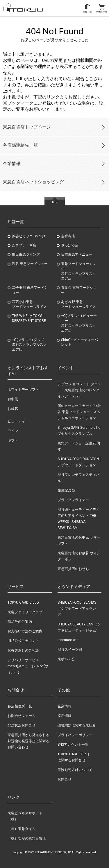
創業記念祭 (66, 490)
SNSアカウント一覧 (73, 745)
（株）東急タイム (22, 829)
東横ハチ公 (66, 659)
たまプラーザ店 (24, 245)
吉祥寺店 (68, 236)
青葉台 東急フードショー (79, 290)
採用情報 (65, 716)
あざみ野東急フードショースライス (78, 304)
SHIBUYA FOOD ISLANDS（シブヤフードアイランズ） (77, 609)
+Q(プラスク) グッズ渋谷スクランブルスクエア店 (29, 345)
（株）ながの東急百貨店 (27, 838)
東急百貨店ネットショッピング (33, 182)
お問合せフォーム (22, 716)
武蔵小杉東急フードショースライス (29, 304)
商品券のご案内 (20, 622)
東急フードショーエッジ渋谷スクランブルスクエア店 (78, 271)
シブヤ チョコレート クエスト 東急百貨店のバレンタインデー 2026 (79, 390)
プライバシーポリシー (75, 735)
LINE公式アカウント (23, 641)
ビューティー (18, 421)
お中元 (13, 399)
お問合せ (65, 779)
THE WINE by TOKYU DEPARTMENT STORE (29, 318)
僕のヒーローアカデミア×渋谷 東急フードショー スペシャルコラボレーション (79, 412)
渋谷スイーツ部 (70, 650)
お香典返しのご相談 (23, 650)
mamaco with (69, 640)
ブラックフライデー (73, 500)
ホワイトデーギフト (23, 390)
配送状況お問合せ (22, 725)
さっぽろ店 (70, 245)
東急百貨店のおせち (73, 569)
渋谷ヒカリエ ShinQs (29, 236)
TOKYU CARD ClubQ (23, 602)
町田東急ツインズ (26, 254)
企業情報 (12, 164)
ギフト (13, 440)
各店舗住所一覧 (20, 706)
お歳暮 (13, 409)
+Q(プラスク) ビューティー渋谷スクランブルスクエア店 (79, 323)
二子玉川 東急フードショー (30, 290)
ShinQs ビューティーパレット (79, 342)
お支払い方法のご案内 (25, 631)
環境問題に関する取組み (77, 725)
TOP (54, 202)
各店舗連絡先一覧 (20, 145)
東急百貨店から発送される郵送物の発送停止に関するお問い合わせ (28, 741)
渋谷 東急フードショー (30, 264)
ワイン (13, 431)
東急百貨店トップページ (27, 127)
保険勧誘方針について (75, 770)
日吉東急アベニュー (77, 254)
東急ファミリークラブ (25, 612)
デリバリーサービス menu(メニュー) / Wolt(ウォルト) (28, 666)
